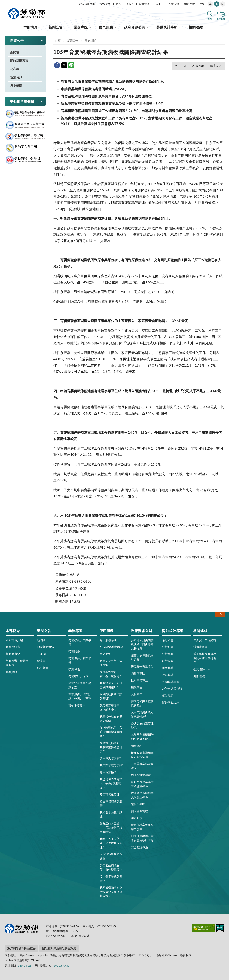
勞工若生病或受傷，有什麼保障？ (111, 867)
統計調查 (168, 661)
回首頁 (130, 4)
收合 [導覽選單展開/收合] (220, 614)
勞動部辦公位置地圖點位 (17, 663)
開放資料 (137, 746)
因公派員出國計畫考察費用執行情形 (142, 838)
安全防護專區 (139, 847)
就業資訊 (16, 77)
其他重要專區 (77, 705)
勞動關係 (74, 651)
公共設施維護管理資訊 (142, 725)
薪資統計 (168, 668)
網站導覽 (189, 4)
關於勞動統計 (171, 703)
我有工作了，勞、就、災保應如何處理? (111, 843)
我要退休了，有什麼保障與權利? (111, 685)
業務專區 (81, 27)
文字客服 (221, 19)
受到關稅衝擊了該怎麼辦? (111, 696)
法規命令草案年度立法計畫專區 (142, 784)
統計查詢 (168, 647)
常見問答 (106, 4)
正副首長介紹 (14, 640)
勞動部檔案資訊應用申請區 (142, 827)
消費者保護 (200, 647)
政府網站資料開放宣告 (21, 948)
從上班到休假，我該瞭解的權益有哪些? (111, 732)
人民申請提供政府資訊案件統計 (142, 714)
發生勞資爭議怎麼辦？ (111, 878)
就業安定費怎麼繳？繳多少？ (110, 707)
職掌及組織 (13, 647)
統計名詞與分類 (172, 689)
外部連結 (199, 676)
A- (211, 4)
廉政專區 (137, 687)
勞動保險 (74, 669)
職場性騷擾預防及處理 (111, 856)
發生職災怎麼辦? (110, 758)
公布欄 (15, 69)
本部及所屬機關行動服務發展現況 (142, 737)
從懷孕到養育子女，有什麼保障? (110, 674)
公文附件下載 (202, 669)
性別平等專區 (139, 680)
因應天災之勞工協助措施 (111, 663)
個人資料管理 (139, 811)
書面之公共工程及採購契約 (142, 703)
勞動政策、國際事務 (80, 642)
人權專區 (137, 694)
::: (4, 3)
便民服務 (106, 27)
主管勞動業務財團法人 (142, 766)
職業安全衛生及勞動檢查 (80, 685)
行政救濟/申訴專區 (112, 647)
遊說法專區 (138, 804)
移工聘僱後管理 (110, 794)
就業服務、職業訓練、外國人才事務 (80, 696)
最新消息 (168, 640)
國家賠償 (137, 818)
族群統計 (168, 675)
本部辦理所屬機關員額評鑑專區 (142, 795)
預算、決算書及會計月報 (142, 657)
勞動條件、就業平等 (80, 660)
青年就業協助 (108, 772)
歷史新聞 (16, 86)
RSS (118, 4)
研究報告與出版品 (142, 666)
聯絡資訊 (11, 672)
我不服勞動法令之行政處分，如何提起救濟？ (111, 892)
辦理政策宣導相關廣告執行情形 (142, 755)
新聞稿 (15, 52)
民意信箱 (174, 4)
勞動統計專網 (167, 27)
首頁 (58, 40)
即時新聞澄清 (19, 61)
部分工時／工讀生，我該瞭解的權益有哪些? (111, 828)
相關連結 (196, 27)
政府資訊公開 (87, 4)
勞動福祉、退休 (78, 676)
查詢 (210, 19)
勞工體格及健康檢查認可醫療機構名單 (205, 658)
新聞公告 (56, 27)
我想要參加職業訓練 (111, 814)
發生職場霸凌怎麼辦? (111, 803)
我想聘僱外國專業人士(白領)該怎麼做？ (111, 783)
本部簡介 (30, 27)
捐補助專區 (138, 673)
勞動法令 (144, 4)
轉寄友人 (216, 66)
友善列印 (198, 66)
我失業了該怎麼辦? (112, 765)
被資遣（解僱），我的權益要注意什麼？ (111, 747)
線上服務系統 (108, 640)
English (159, 4)
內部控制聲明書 (141, 775)
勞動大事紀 (13, 654)
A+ (223, 4)
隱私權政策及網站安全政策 (59, 948)
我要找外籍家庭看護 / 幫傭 (111, 719)
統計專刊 (168, 654)
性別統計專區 (171, 682)
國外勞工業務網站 (205, 640)
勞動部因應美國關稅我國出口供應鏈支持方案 (142, 644)
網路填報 (168, 696)
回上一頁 (180, 66)
